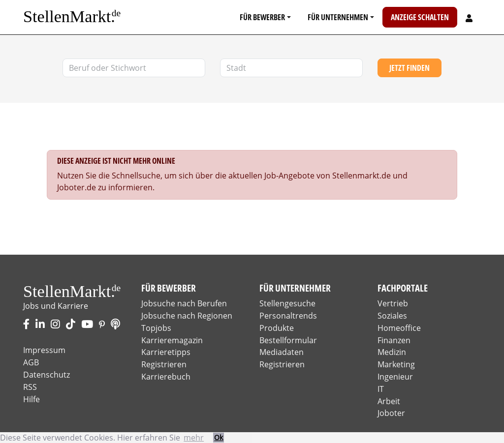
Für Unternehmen (338, 17)
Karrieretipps (166, 352)
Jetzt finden (409, 68)
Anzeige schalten (420, 17)
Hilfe (31, 399)
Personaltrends (288, 316)
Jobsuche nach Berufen (184, 303)
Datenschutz (47, 375)
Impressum (44, 350)
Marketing (396, 364)
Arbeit (389, 401)
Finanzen (394, 340)
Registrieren (164, 364)
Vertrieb (393, 303)
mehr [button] (194, 438)
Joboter (391, 413)
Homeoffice (399, 328)
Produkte (277, 328)
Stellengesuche (287, 303)
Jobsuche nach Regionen (187, 316)
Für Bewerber (262, 17)
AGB (31, 362)
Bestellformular (288, 340)
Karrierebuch (166, 377)
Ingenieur (395, 377)
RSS (30, 387)
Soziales (392, 316)
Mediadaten (282, 352)
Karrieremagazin (172, 340)
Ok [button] (219, 437)
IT (381, 389)
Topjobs (156, 328)
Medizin (392, 352)
